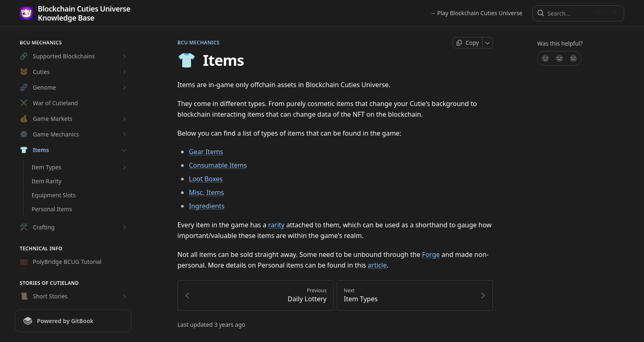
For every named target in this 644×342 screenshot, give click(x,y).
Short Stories (74, 296)
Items (74, 150)
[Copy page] (468, 43)
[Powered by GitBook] (73, 321)
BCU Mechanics (198, 43)
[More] (488, 43)
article (377, 265)
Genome (74, 88)
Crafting (74, 227)
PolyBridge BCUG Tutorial (61, 262)
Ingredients (207, 206)
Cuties (74, 72)
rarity (276, 225)
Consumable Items (218, 165)
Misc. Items (206, 192)
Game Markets (74, 119)
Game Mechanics (74, 134)
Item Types (80, 167)
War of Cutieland (49, 103)
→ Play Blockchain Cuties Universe (476, 13)
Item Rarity (47, 181)
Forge (431, 254)
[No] (574, 58)
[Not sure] (559, 58)
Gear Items (206, 152)
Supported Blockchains (74, 56)
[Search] (569, 13)
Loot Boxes (206, 179)
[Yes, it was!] (545, 58)
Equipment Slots (54, 195)
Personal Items (52, 209)
